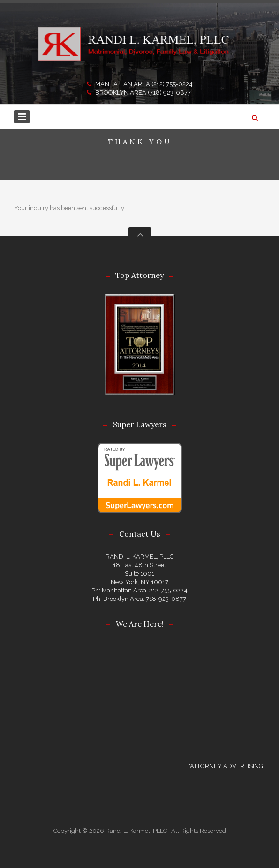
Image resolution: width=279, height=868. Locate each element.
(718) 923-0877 (169, 93)
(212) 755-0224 (172, 84)
